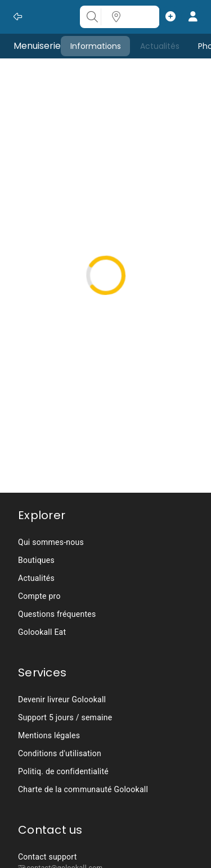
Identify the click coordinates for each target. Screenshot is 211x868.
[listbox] (105, 587)
